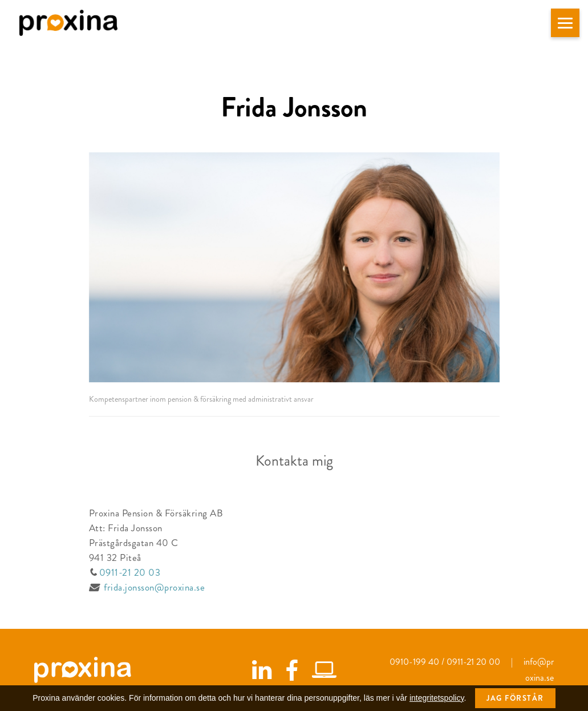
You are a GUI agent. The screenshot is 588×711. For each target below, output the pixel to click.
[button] (565, 23)
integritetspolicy (437, 702)
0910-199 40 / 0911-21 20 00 (446, 662)
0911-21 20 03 (128, 572)
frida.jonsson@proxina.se (154, 587)
